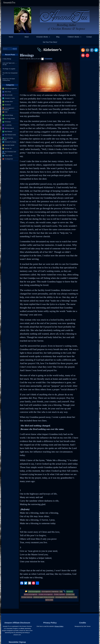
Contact (89, 37)
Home (11, 37)
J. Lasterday (8, 125)
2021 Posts (8, 92)
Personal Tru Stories (10, 142)
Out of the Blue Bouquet (8, 139)
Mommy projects (9, 128)
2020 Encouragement (11, 88)
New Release (8, 131)
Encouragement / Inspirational (8, 109)
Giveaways (8, 122)
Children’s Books (73, 37)
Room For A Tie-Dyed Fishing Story (9, 79)
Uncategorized (9, 159)
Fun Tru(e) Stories (10, 118)
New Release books (10, 135)
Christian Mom (9, 101)
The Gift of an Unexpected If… (10, 74)
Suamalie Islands (10, 145)
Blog (58, 37)
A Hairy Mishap (7, 59)
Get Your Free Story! (50, 42)
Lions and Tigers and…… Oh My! (10, 64)
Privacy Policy (59, 626)
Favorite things (9, 115)
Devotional (8, 105)
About (27, 37)
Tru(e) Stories (9, 156)
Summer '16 (8, 148)
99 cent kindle (9, 95)
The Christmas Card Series (9, 153)
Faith (6, 112)
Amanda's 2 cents (10, 98)
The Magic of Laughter (9, 69)
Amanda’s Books (42, 37)
